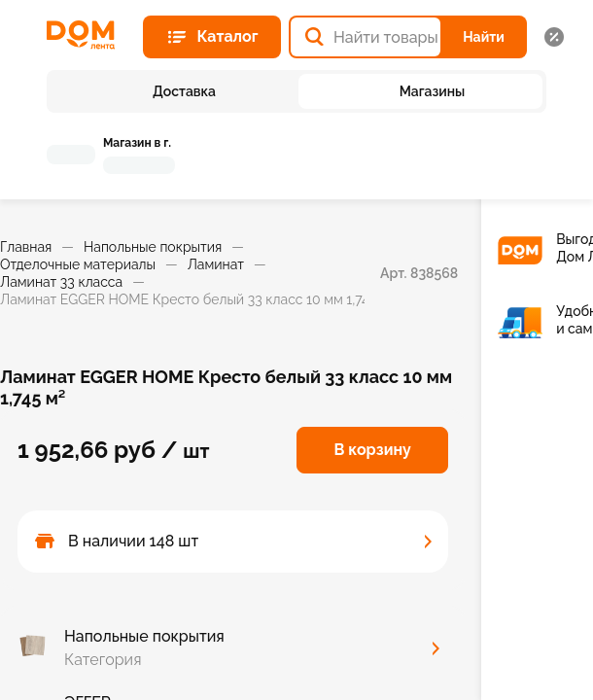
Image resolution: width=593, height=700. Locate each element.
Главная (26, 247)
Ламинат (216, 264)
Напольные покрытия (153, 247)
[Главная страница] (87, 35)
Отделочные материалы (78, 264)
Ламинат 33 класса (61, 282)
